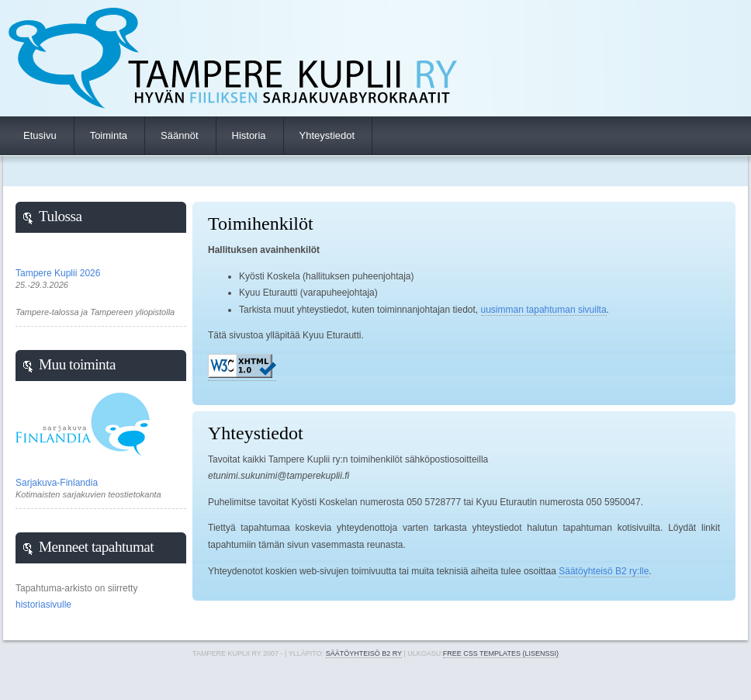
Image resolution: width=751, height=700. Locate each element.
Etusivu (40, 135)
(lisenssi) (540, 653)
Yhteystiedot (327, 135)
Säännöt (179, 135)
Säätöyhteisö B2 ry (364, 653)
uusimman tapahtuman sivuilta (544, 310)
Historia (249, 135)
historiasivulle (43, 605)
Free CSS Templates (482, 653)
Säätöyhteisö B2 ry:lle (604, 571)
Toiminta (109, 135)
